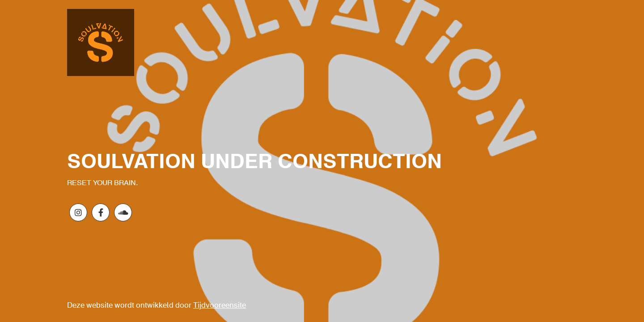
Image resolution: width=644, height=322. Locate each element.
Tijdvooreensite (220, 306)
